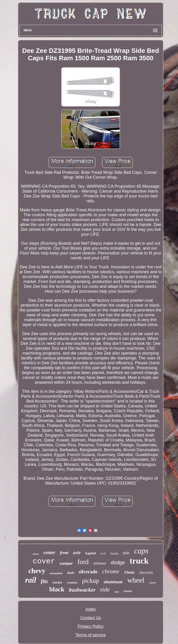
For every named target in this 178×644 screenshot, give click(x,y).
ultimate (100, 563)
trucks (114, 554)
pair (126, 553)
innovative (56, 573)
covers (128, 591)
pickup (91, 581)
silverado (88, 572)
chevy (37, 571)
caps (141, 551)
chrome (111, 571)
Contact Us (91, 618)
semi (116, 592)
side (105, 589)
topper (153, 583)
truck (139, 561)
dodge (118, 563)
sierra (36, 554)
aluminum (113, 582)
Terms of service (91, 635)
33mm (129, 572)
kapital (91, 553)
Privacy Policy (91, 626)
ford (83, 562)
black (57, 589)
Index (91, 609)
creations (72, 583)
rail (31, 580)
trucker (57, 582)
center (49, 552)
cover (44, 561)
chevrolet (146, 573)
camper (66, 563)
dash (71, 573)
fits (44, 581)
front (64, 553)
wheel (136, 580)
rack (103, 553)
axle (77, 553)
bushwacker (82, 590)
